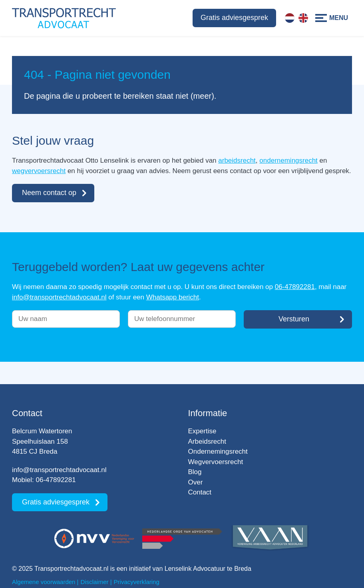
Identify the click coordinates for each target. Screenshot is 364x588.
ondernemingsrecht (288, 160)
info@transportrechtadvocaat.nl (59, 297)
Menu (339, 18)
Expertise (202, 431)
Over (196, 482)
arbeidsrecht (237, 160)
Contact (200, 492)
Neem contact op (49, 193)
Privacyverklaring (137, 582)
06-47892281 (295, 287)
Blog (195, 472)
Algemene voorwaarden (44, 582)
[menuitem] (290, 18)
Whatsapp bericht (173, 297)
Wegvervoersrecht (216, 462)
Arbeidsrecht (207, 441)
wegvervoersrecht (39, 171)
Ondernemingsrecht (218, 451)
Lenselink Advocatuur (195, 569)
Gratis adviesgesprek (234, 18)
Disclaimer (95, 582)
